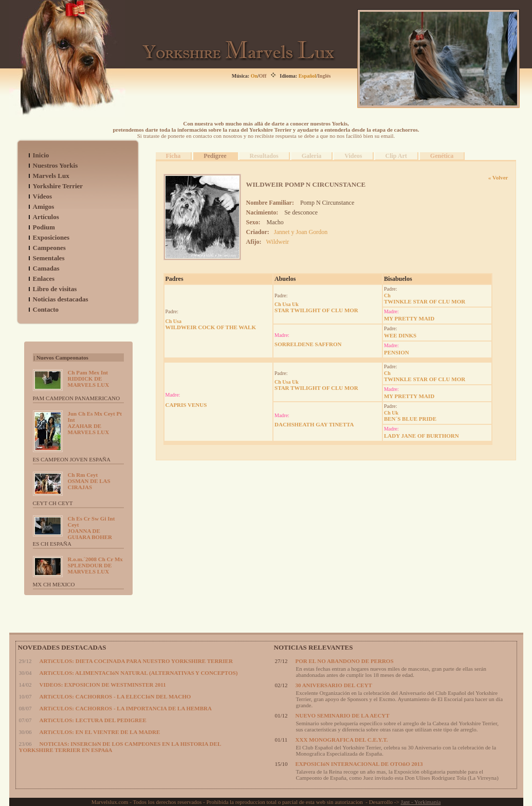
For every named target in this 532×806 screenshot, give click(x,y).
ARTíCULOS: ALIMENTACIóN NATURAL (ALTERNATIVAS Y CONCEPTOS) (139, 673)
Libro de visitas (55, 289)
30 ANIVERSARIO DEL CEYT (334, 685)
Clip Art (396, 156)
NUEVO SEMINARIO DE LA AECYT (343, 715)
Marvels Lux (51, 176)
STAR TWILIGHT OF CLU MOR (316, 307)
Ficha (173, 156)
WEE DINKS (400, 335)
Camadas (46, 268)
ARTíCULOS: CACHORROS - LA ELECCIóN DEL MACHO (115, 696)
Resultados (264, 156)
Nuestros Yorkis (56, 165)
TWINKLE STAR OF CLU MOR (425, 299)
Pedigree (215, 156)
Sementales (49, 258)
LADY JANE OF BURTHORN (421, 436)
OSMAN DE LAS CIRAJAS (89, 481)
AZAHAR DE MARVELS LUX (95, 423)
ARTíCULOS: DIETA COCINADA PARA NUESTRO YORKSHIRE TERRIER (136, 661)
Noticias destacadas (61, 299)
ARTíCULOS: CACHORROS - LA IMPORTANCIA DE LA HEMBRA (126, 708)
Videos (353, 156)
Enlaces (44, 279)
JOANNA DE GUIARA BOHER (91, 528)
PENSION (397, 352)
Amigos (44, 207)
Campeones (49, 248)
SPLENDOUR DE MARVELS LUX (95, 565)
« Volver (498, 177)
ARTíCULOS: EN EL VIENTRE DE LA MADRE (100, 732)
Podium (44, 227)
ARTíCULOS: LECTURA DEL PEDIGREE (93, 720)
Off (263, 76)
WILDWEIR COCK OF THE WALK (211, 324)
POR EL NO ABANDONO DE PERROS (345, 661)
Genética (442, 156)
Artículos (46, 217)
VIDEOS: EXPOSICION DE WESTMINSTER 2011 (103, 685)
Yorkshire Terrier (58, 186)
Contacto (46, 309)
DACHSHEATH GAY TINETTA (314, 424)
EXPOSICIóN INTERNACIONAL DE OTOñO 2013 (359, 764)
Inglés (324, 76)
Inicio (41, 155)
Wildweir (278, 242)
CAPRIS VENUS (186, 405)
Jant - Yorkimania (420, 802)
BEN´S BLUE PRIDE (410, 416)
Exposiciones (51, 237)
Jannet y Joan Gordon (301, 232)
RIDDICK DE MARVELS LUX (89, 379)
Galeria (312, 156)
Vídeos (43, 196)
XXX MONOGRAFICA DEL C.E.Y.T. (342, 740)
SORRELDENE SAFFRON (308, 344)
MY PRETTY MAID (409, 318)
